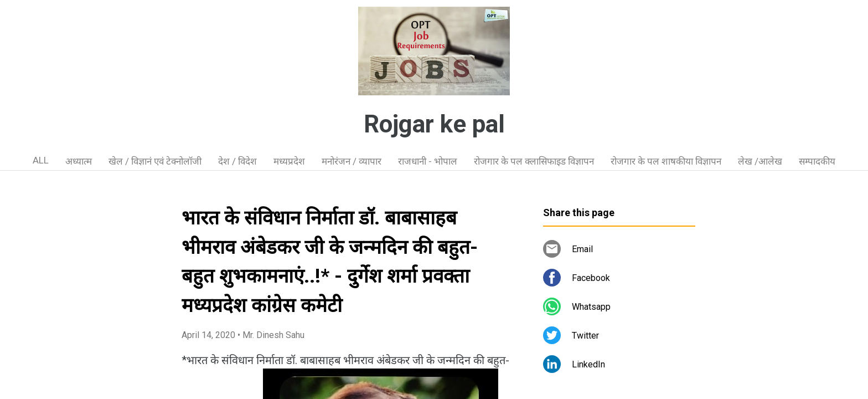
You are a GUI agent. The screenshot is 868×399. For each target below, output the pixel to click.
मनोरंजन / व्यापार (352, 161)
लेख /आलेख (760, 161)
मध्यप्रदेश (289, 161)
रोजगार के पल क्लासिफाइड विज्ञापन (534, 161)
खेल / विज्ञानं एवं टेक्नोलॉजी (155, 161)
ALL (41, 160)
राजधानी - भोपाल (428, 161)
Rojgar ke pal (434, 124)
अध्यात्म (79, 161)
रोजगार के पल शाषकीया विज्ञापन (666, 161)
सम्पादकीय (817, 161)
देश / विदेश (237, 161)
